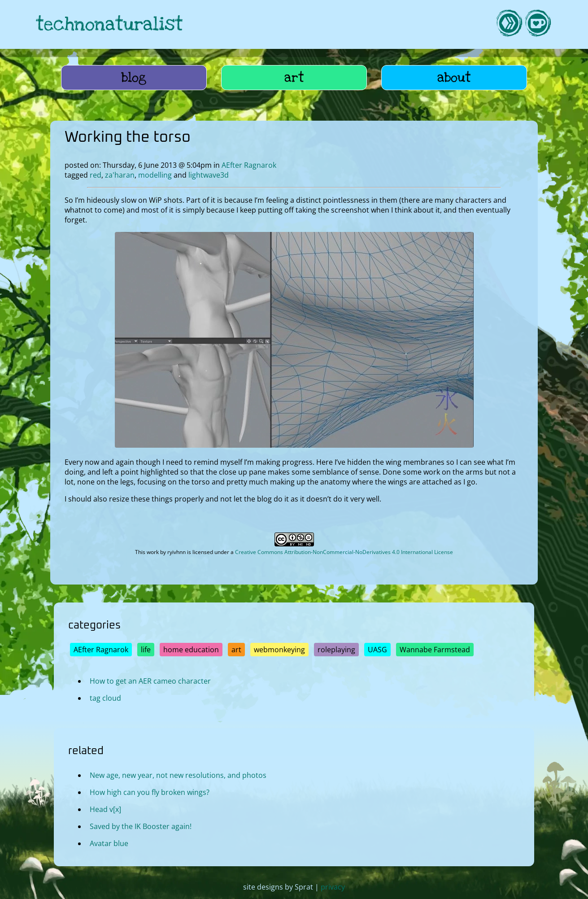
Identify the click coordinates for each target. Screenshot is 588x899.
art (294, 78)
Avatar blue (109, 843)
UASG (377, 650)
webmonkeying (279, 650)
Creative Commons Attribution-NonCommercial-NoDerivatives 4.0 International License (344, 552)
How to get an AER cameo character (150, 681)
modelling (155, 175)
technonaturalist (109, 24)
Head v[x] (105, 809)
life (146, 650)
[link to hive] (509, 24)
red (96, 175)
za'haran (120, 175)
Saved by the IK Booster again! (141, 826)
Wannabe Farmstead (435, 650)
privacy (333, 887)
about (454, 78)
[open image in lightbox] (294, 445)
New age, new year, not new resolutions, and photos (178, 775)
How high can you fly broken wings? (150, 792)
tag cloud (105, 698)
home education (191, 650)
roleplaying (336, 650)
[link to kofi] (538, 24)
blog (134, 78)
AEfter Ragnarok (249, 165)
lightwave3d (209, 175)
